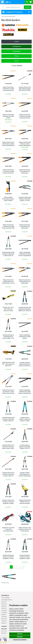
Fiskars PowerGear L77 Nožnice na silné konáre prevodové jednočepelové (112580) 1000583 (8, 173)
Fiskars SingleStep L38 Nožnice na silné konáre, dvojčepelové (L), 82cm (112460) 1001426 (25, 256)
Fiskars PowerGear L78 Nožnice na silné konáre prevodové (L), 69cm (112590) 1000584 (8, 90)
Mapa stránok (6, 619)
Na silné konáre (11, 16)
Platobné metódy (7, 600)
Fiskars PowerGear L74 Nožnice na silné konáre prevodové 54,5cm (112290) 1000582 (25, 118)
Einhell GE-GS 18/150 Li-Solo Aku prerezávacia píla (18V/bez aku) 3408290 (8, 531)
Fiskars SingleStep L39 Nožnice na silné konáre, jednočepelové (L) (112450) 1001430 (25, 338)
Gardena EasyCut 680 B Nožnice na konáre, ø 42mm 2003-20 (8, 254)
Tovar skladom (17, 66)
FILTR (16, 42)
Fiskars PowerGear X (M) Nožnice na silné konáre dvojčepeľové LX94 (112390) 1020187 (8, 145)
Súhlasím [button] (20, 634)
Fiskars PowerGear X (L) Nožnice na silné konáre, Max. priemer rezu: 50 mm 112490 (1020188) (8, 393)
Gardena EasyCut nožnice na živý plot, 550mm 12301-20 (25, 447)
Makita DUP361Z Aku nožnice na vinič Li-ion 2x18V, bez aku (25, 529)
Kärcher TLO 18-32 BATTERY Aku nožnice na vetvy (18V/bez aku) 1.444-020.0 (8, 311)
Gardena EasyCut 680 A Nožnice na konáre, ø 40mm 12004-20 (8, 419)
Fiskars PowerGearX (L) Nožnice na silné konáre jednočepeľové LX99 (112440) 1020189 (8, 118)
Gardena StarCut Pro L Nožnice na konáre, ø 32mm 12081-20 (8, 474)
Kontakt (4, 606)
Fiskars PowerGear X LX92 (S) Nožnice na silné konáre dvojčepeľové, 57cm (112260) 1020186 (25, 283)
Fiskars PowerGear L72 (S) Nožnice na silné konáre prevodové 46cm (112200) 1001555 (25, 228)
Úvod (3, 16)
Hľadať (28, 7)
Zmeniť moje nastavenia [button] (20, 640)
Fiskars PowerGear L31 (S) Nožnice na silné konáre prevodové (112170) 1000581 (25, 173)
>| (22, 567)
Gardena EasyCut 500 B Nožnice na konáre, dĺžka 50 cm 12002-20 (25, 309)
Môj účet (4, 631)
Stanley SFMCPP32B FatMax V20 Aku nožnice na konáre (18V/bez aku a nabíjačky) (25, 503)
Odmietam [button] (20, 637)
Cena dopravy (6, 598)
